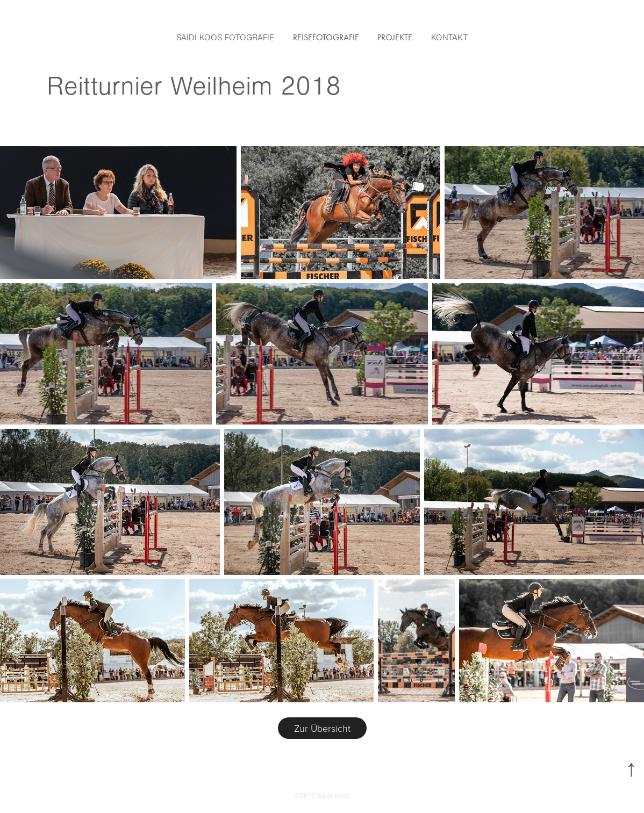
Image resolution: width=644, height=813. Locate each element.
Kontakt (449, 38)
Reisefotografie (326, 37)
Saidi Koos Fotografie (225, 38)
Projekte (395, 37)
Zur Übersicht (322, 728)
